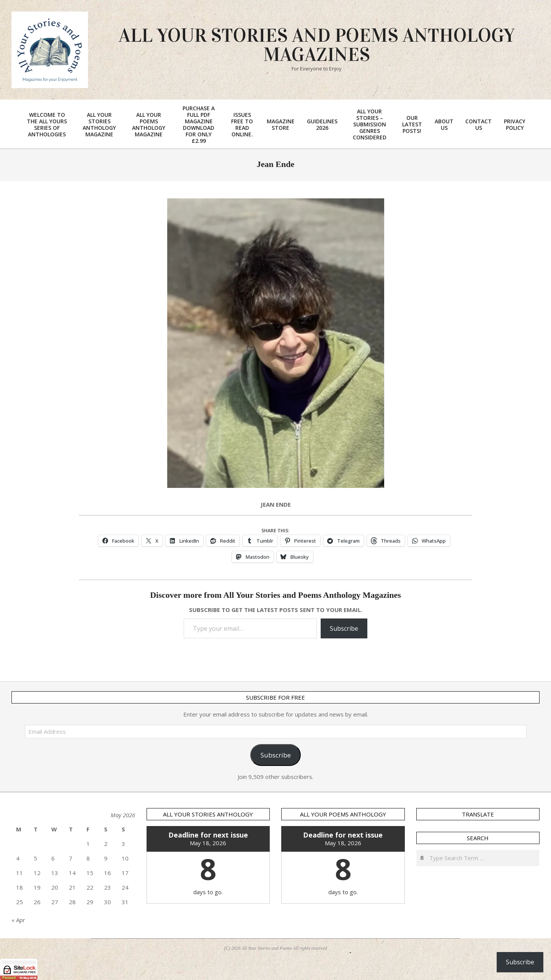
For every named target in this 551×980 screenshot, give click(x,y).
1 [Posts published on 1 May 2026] (88, 844)
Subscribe (344, 628)
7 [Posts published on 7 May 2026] (71, 858)
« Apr (18, 920)
